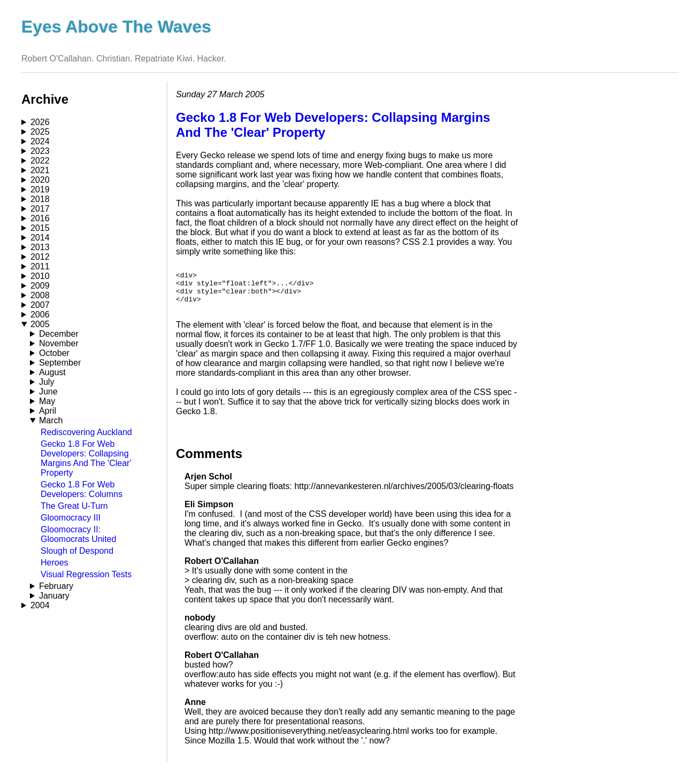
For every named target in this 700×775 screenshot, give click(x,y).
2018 (40, 199)
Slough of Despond (77, 551)
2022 (40, 161)
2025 (40, 132)
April (48, 411)
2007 (40, 305)
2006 (40, 315)
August (52, 372)
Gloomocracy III (71, 518)
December (59, 334)
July (47, 382)
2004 (40, 605)
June (48, 392)
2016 (40, 218)
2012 (40, 257)
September (60, 363)
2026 (40, 122)
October (54, 353)
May (47, 401)
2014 (40, 238)
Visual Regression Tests (86, 574)
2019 (40, 189)
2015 (40, 228)
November (59, 343)
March (51, 420)
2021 (40, 170)
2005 (40, 324)
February (56, 586)
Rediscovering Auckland (86, 432)
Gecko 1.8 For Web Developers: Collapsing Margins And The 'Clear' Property (86, 458)
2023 (40, 151)
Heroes (55, 563)
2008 (40, 295)
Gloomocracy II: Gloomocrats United (78, 534)
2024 (40, 141)
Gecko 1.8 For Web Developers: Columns (82, 489)
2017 (40, 209)
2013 (40, 247)
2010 (40, 276)
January (54, 596)
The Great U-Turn (74, 506)
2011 (40, 266)
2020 (40, 180)
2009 (40, 286)
